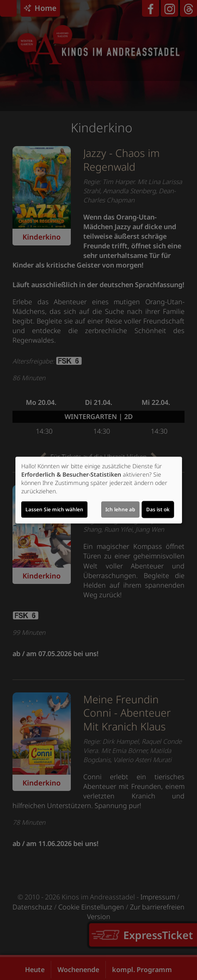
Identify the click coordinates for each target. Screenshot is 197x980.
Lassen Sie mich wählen (54, 509)
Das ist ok (158, 509)
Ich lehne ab (120, 509)
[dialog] (99, 490)
